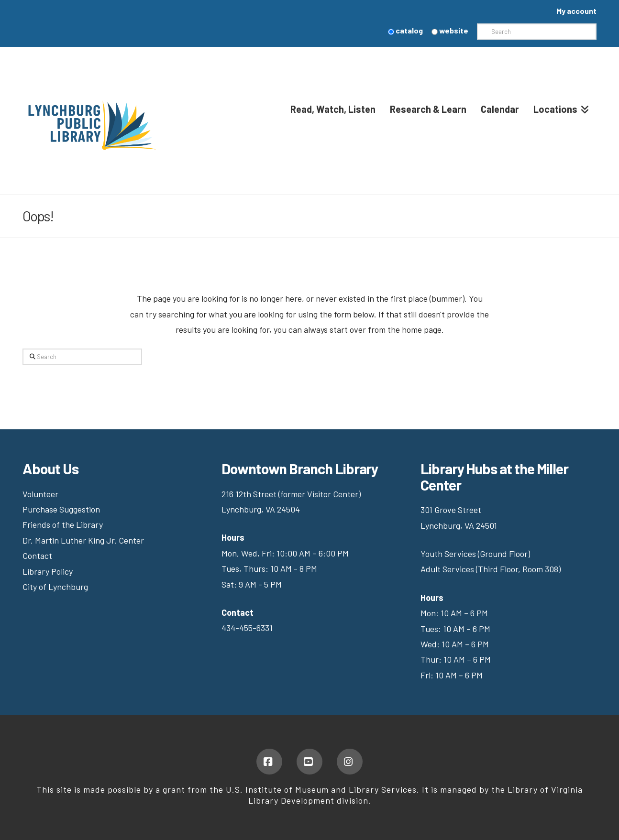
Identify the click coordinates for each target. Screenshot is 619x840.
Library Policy (48, 571)
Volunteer (40, 494)
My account (576, 11)
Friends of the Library (63, 524)
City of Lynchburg (55, 587)
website (450, 30)
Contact (37, 556)
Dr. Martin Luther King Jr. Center (84, 540)
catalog (405, 30)
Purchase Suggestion (62, 509)
